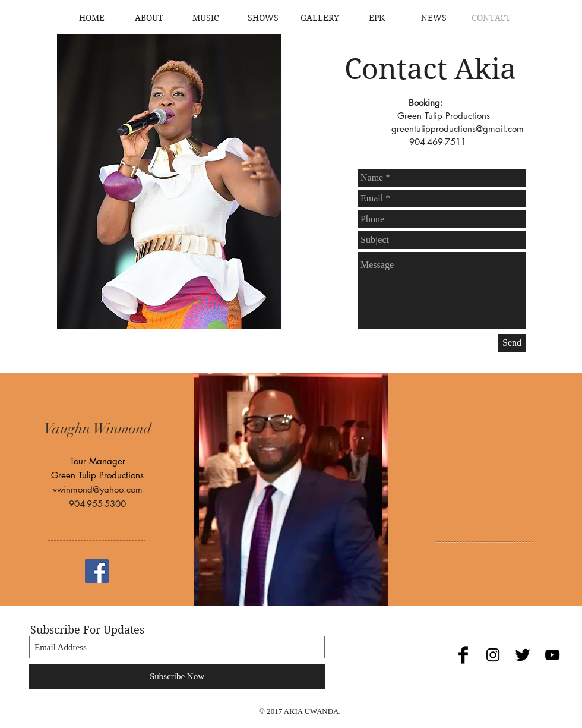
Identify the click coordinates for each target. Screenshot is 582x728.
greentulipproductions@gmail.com (458, 129)
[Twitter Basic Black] (523, 655)
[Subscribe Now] (177, 677)
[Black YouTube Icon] (552, 655)
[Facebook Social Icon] (97, 571)
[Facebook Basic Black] (463, 655)
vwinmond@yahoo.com (98, 489)
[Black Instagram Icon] (493, 655)
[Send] (512, 343)
